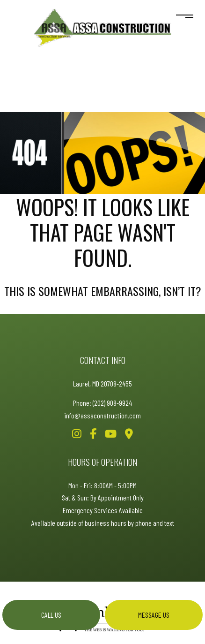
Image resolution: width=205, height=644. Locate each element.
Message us (154, 615)
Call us (51, 615)
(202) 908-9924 (112, 403)
